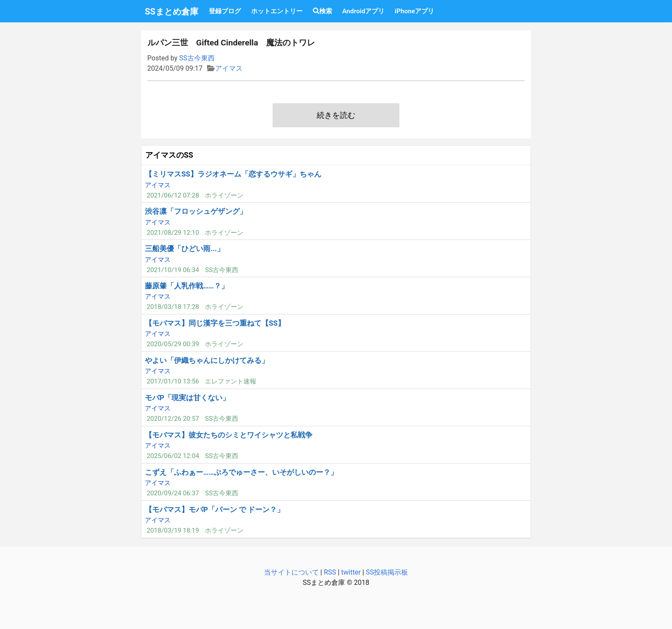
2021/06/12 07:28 (173, 195)
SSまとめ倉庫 (172, 12)
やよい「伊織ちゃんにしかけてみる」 (207, 360)
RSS (330, 572)
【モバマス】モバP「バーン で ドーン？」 (214, 509)
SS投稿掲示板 (387, 572)
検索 (322, 11)
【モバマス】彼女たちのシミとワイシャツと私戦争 (229, 435)
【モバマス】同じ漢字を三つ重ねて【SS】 (215, 323)
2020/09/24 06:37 (173, 493)
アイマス (229, 68)
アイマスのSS (169, 155)
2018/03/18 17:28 (173, 307)
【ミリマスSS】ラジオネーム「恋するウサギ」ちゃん (233, 174)
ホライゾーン (224, 195)
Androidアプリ (363, 11)
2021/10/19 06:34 (173, 270)
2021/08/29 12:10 (173, 233)
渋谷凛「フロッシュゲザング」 (196, 211)
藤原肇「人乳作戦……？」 (187, 286)
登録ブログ (225, 11)
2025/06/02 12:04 (173, 456)
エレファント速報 (231, 381)
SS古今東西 (197, 58)
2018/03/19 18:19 (173, 530)
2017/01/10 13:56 (173, 381)
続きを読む (336, 115)
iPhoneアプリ (414, 11)
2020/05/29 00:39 (173, 344)
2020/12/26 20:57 (173, 419)
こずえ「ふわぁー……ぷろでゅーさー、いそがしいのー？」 (241, 472)
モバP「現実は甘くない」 (187, 398)
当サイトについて (291, 572)
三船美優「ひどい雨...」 (184, 249)
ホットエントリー (277, 11)
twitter (351, 572)
